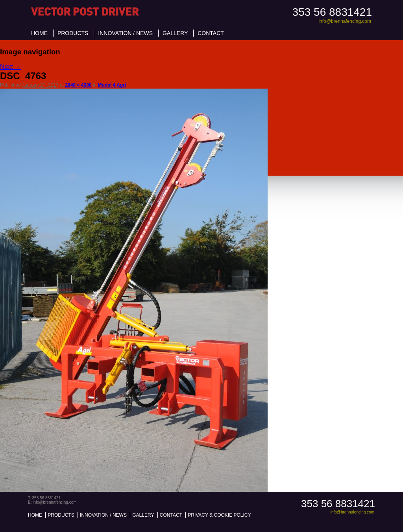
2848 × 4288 (78, 85)
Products (73, 33)
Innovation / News (125, 33)
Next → (10, 67)
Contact (211, 33)
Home (39, 33)
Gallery (175, 33)
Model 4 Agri (112, 85)
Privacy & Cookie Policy (219, 515)
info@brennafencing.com (345, 21)
